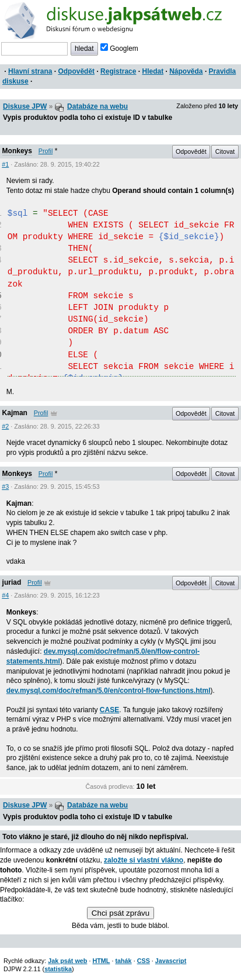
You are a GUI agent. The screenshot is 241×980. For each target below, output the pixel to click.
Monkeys (17, 151)
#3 (5, 486)
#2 (5, 426)
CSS (144, 961)
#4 (5, 595)
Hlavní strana (30, 71)
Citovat (225, 151)
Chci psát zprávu (120, 913)
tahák (123, 961)
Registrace (118, 71)
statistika (58, 969)
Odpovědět (76, 71)
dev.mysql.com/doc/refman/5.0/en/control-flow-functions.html (109, 691)
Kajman (15, 413)
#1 (5, 164)
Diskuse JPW (25, 106)
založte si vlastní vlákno (144, 860)
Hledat (153, 71)
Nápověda (186, 71)
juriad (12, 582)
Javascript (171, 961)
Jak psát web (67, 961)
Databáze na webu (97, 106)
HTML (101, 961)
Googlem (119, 49)
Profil (46, 151)
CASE (109, 710)
